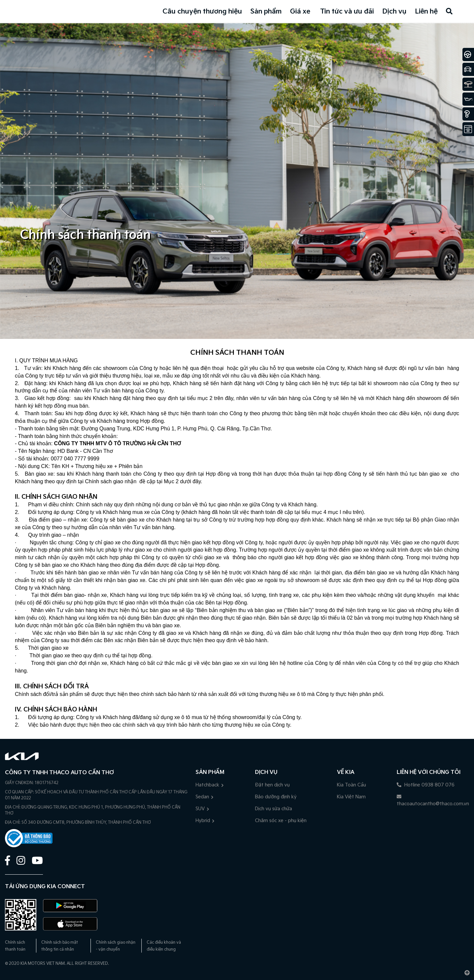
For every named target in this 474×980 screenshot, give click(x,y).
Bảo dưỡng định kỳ (276, 797)
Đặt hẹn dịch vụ (272, 785)
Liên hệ (426, 12)
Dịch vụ (394, 12)
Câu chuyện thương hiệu (202, 12)
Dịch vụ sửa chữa (273, 809)
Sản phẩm (266, 12)
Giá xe (300, 12)
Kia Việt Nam (351, 797)
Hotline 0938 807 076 (426, 785)
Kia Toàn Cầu (351, 785)
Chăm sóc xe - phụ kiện (281, 821)
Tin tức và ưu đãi (347, 12)
